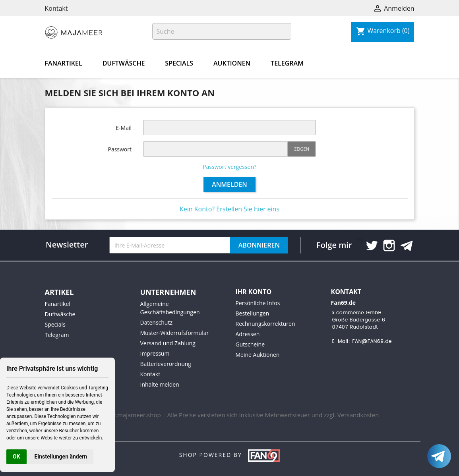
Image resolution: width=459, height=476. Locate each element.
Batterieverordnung (166, 364)
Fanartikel (64, 63)
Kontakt (56, 8)
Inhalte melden (160, 384)
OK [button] (16, 457)
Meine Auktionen (258, 355)
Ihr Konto (254, 292)
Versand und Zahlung (168, 343)
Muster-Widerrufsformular (175, 333)
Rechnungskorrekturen (265, 324)
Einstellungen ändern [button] (61, 457)
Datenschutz (156, 322)
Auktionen (232, 63)
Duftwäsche (124, 63)
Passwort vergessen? (229, 167)
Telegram (287, 63)
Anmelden (229, 184)
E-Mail (124, 128)
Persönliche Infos (258, 303)
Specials (179, 63)
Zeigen (302, 149)
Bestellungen (253, 313)
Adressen (248, 334)
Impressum (155, 353)
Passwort (120, 149)
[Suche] (222, 31)
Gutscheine (250, 344)
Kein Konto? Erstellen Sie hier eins (229, 209)
